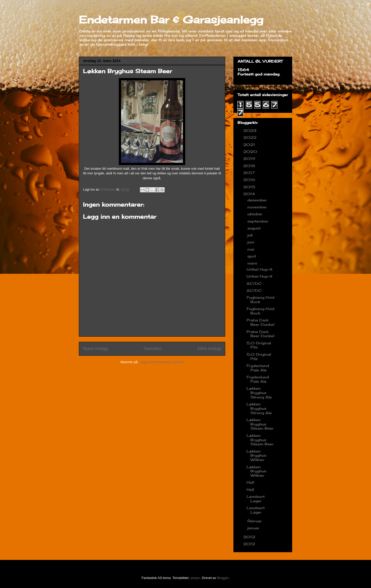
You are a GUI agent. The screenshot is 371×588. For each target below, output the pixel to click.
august (255, 228)
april (252, 256)
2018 (250, 166)
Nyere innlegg (95, 349)
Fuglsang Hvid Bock (260, 300)
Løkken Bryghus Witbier (256, 455)
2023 (250, 130)
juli (251, 235)
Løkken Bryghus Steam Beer (260, 424)
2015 (250, 187)
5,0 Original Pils (259, 345)
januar (254, 528)
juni (251, 242)
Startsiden (153, 349)
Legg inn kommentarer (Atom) (162, 362)
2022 (250, 137)
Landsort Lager (256, 499)
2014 (250, 194)
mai (251, 249)
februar (255, 521)
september (259, 221)
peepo (195, 578)
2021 (250, 145)
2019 (250, 159)
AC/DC (254, 283)
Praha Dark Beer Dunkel (260, 322)
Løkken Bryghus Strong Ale (259, 393)
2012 (250, 544)
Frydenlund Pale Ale (258, 368)
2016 (250, 180)
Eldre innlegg (209, 349)
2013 (250, 537)
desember (258, 200)
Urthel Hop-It (259, 269)
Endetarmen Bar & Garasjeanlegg (171, 20)
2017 (250, 173)
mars (253, 263)
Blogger (223, 578)
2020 (251, 152)
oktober (256, 214)
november (258, 207)
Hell (250, 482)
